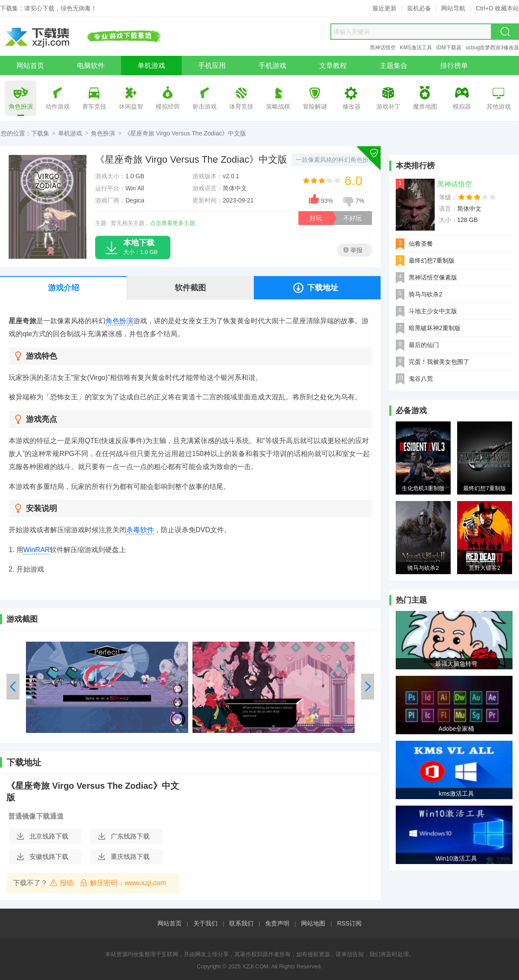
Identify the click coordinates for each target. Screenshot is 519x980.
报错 (62, 883)
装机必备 (419, 8)
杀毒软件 (140, 530)
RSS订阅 (349, 923)
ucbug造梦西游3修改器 (492, 48)
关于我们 (205, 923)
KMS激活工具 (416, 48)
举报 (353, 250)
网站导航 (453, 8)
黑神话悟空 (383, 48)
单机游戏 (70, 133)
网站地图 (313, 923)
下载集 (40, 133)
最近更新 (384, 8)
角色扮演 (103, 133)
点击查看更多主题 (173, 223)
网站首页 (170, 923)
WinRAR (37, 550)
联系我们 (241, 923)
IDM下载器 (449, 48)
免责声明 (277, 923)
